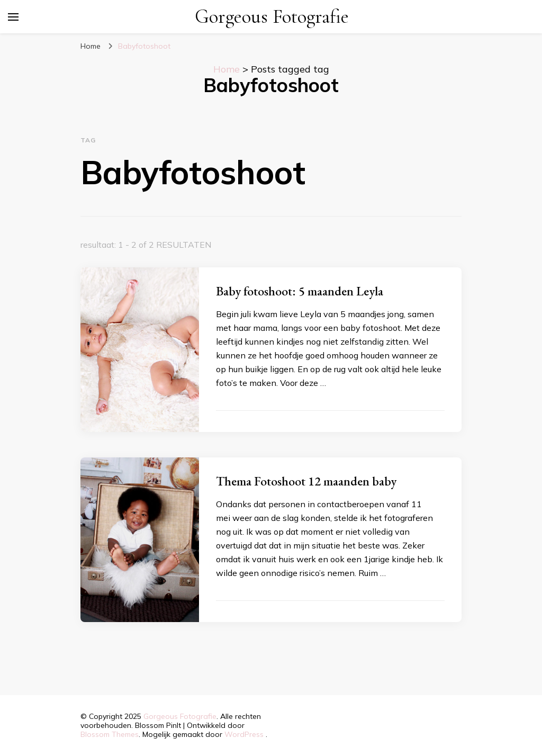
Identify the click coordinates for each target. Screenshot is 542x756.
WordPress (244, 734)
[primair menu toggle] (13, 17)
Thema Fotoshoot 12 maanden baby (306, 481)
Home (227, 69)
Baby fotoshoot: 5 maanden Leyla (300, 291)
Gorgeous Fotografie (272, 17)
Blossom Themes (110, 734)
